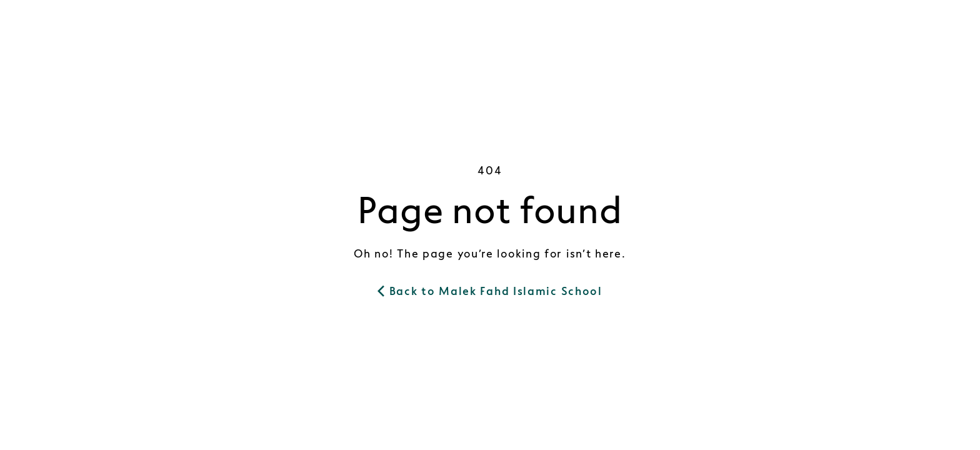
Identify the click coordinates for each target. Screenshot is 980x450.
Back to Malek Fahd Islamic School (490, 291)
